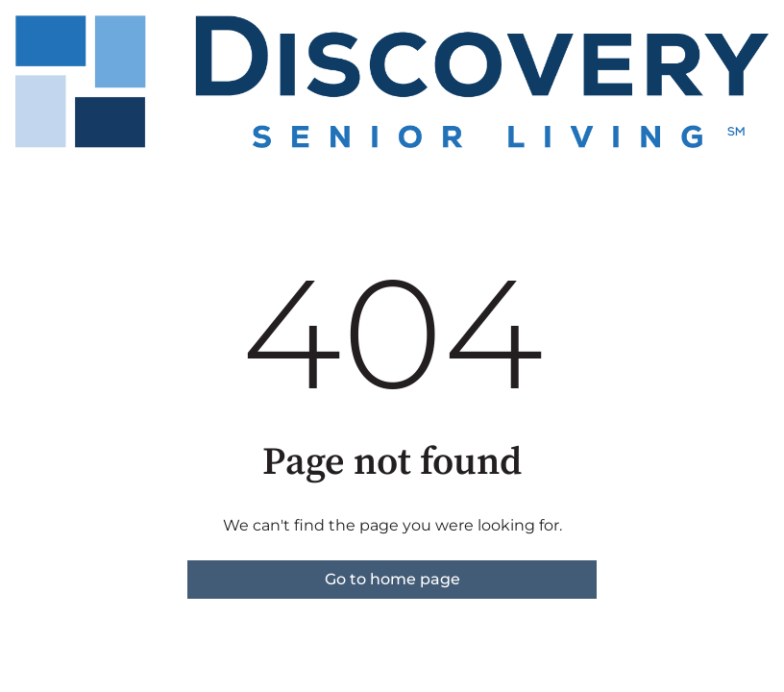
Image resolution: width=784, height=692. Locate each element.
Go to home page (392, 579)
